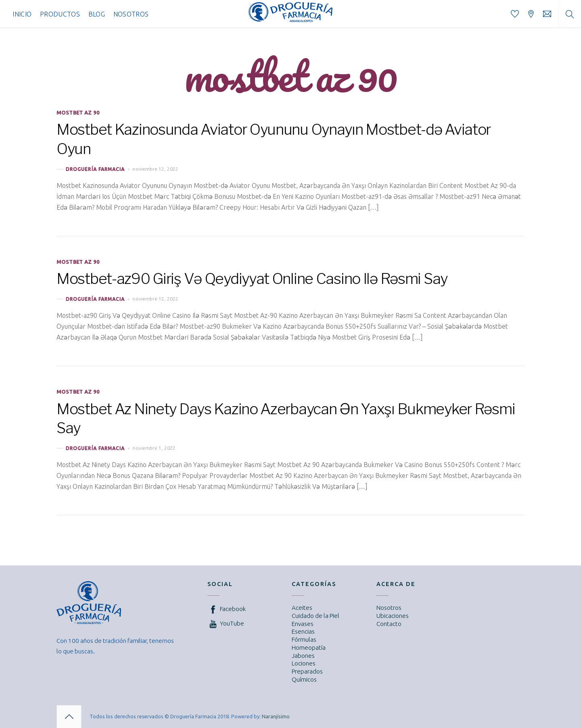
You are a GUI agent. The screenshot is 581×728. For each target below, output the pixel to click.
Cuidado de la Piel (316, 616)
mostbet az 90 (78, 113)
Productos (60, 14)
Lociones (304, 663)
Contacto (389, 624)
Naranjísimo (276, 716)
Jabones (303, 656)
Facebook (227, 609)
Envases (303, 624)
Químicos (304, 679)
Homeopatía (309, 648)
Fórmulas (304, 639)
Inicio (22, 14)
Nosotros (131, 14)
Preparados (307, 671)
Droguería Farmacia (95, 169)
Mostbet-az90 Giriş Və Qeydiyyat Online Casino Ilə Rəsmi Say (252, 278)
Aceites (302, 608)
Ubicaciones (393, 616)
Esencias (303, 631)
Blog (97, 14)
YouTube (226, 623)
